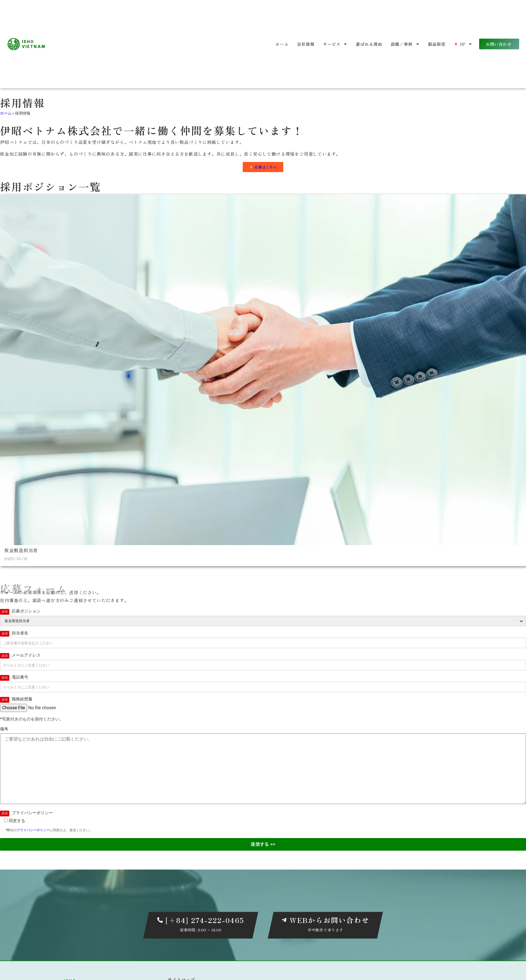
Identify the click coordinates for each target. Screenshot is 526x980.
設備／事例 (405, 44)
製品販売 (437, 44)
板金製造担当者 (22, 551)
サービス (335, 44)
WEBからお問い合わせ (330, 920)
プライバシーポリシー (33, 831)
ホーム (282, 44)
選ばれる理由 (369, 44)
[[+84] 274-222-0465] (160, 921)
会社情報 (306, 44)
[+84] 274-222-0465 (205, 920)
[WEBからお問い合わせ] (284, 921)
